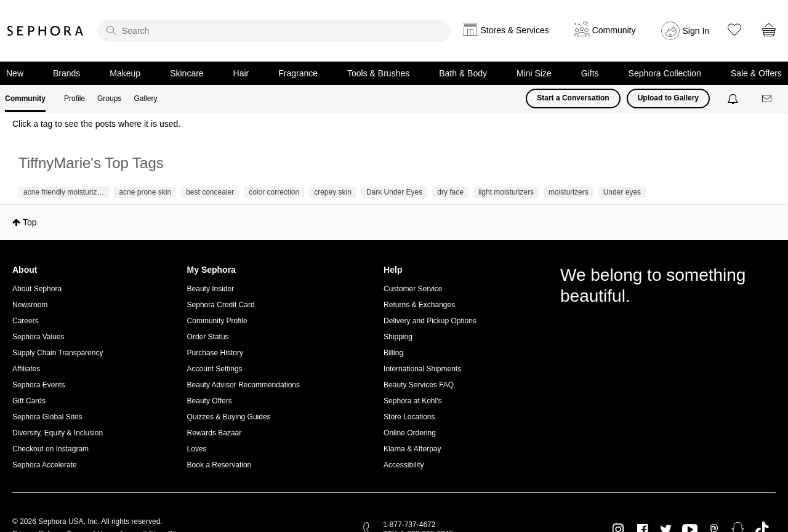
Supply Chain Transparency (58, 353)
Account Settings (215, 369)
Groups (109, 99)
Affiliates (26, 369)
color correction (274, 192)
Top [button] (30, 222)
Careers (26, 321)
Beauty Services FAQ (419, 385)
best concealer (210, 192)
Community (25, 99)
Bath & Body (463, 73)
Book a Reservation (219, 465)
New (15, 73)
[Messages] (768, 99)
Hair (241, 73)
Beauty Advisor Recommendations (243, 385)
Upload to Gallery (668, 98)
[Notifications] (734, 99)
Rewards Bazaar (215, 433)
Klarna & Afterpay (412, 449)
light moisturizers (506, 192)
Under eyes (622, 192)
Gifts (590, 73)
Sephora (46, 31)
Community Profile (217, 321)
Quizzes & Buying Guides (229, 417)
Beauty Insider (211, 289)
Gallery (145, 99)
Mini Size (534, 73)
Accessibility (404, 465)
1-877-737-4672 (409, 525)
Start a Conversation (573, 98)
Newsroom (30, 305)
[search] (274, 31)
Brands (66, 73)
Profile (74, 99)
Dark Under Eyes (394, 192)
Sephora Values (38, 337)
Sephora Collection (665, 73)
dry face (450, 192)
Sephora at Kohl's (412, 401)
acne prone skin (145, 192)
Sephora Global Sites (47, 417)
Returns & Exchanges (419, 305)
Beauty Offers (210, 401)
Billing (393, 353)
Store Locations (409, 417)
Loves (197, 449)
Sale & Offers (756, 73)
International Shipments (422, 369)
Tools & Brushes (378, 73)
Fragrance (298, 73)
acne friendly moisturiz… (64, 192)
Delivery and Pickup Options (430, 321)
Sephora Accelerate (45, 465)
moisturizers (569, 192)
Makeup (125, 73)
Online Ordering (410, 433)
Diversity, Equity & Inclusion (58, 433)
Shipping (398, 337)
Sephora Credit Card (221, 305)
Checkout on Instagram (50, 449)
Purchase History (215, 353)
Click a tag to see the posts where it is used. (96, 124)
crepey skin (333, 192)
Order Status (208, 337)
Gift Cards (29, 401)
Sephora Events (38, 385)
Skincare (187, 73)
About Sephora (37, 289)
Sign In (696, 31)
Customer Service (413, 289)
